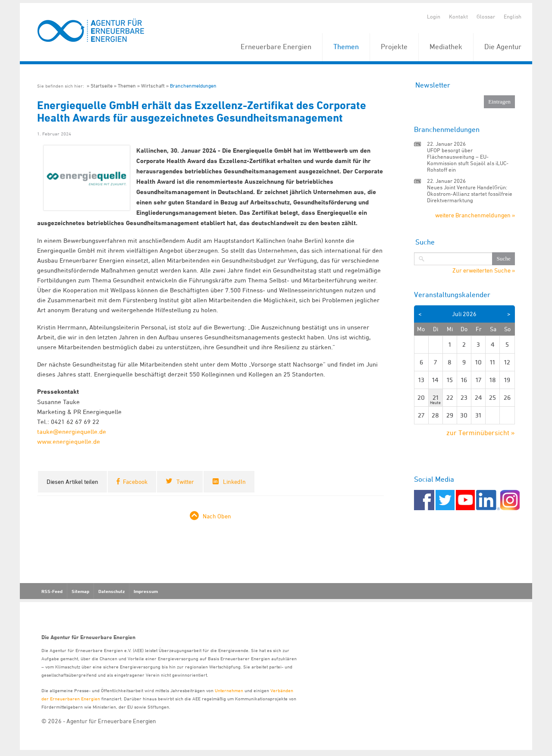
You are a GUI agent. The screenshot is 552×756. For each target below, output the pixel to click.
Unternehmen (229, 690)
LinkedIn (234, 482)
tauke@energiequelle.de (72, 431)
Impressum (146, 591)
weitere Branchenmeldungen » (475, 215)
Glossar (486, 16)
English (513, 16)
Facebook (135, 482)
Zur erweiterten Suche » (484, 270)
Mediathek (446, 47)
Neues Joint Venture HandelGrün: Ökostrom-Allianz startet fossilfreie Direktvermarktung (470, 194)
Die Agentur (503, 47)
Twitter (185, 482)
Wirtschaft (153, 86)
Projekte (394, 47)
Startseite (102, 86)
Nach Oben (217, 516)
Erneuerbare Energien (276, 47)
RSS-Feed (52, 591)
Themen (346, 47)
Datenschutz (111, 591)
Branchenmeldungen (193, 86)
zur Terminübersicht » (481, 433)
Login (434, 16)
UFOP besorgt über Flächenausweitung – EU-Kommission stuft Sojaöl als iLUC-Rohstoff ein (468, 160)
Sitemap (80, 591)
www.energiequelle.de (69, 441)
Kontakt (458, 16)
